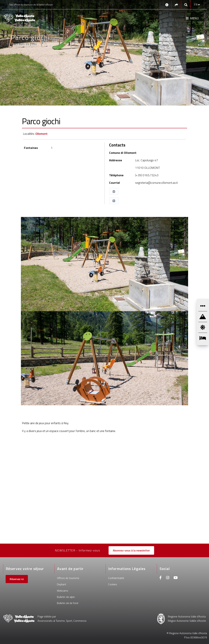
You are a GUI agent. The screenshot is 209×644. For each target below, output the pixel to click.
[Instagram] (168, 578)
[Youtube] (176, 578)
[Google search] (186, 5)
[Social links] (176, 5)
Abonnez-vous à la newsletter (131, 550)
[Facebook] (161, 578)
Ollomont (41, 134)
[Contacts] (167, 5)
